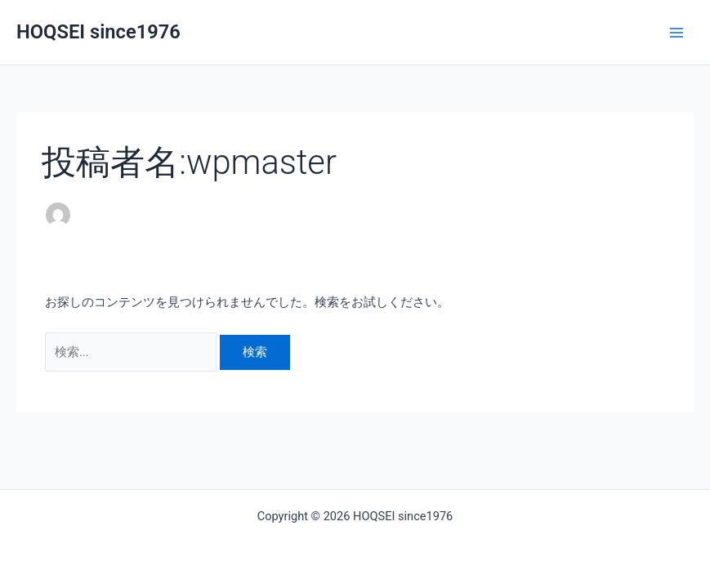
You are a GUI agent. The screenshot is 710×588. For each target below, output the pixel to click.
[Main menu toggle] (677, 33)
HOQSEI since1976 (98, 32)
